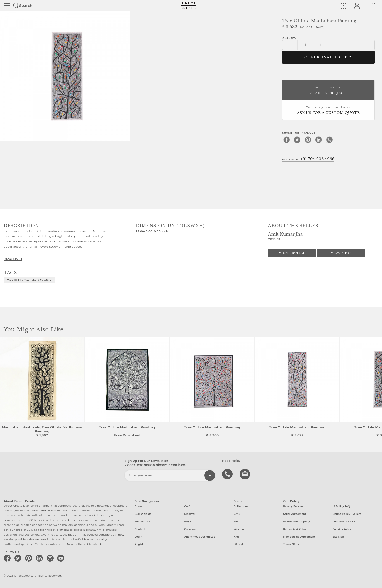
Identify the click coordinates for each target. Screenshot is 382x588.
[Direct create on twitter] (19, 558)
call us (228, 474)
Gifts (237, 514)
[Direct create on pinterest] (29, 558)
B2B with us (143, 514)
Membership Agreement (299, 537)
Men (236, 522)
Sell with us (143, 522)
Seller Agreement (295, 514)
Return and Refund (296, 529)
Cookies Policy (342, 529)
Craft (187, 506)
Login (138, 537)
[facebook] (286, 140)
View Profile (292, 253)
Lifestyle (239, 544)
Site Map (338, 537)
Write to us (246, 474)
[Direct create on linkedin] (40, 558)
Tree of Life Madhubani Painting (29, 280)
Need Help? (308, 159)
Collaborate (192, 529)
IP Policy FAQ (341, 506)
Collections (241, 506)
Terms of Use (292, 544)
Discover (190, 514)
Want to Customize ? (328, 91)
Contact (140, 529)
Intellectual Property (296, 522)
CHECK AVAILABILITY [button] (329, 57)
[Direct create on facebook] (8, 558)
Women (239, 529)
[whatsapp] (329, 140)
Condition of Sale (344, 522)
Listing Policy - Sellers (347, 514)
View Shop (341, 253)
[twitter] (297, 140)
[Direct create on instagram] (51, 558)
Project (189, 522)
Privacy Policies (293, 506)
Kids (236, 537)
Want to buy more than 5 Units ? (328, 111)
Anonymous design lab (200, 537)
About (139, 506)
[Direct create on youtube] (62, 558)
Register (140, 544)
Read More (13, 259)
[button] (376, 387)
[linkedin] (319, 140)
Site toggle (7, 6)
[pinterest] (308, 140)
